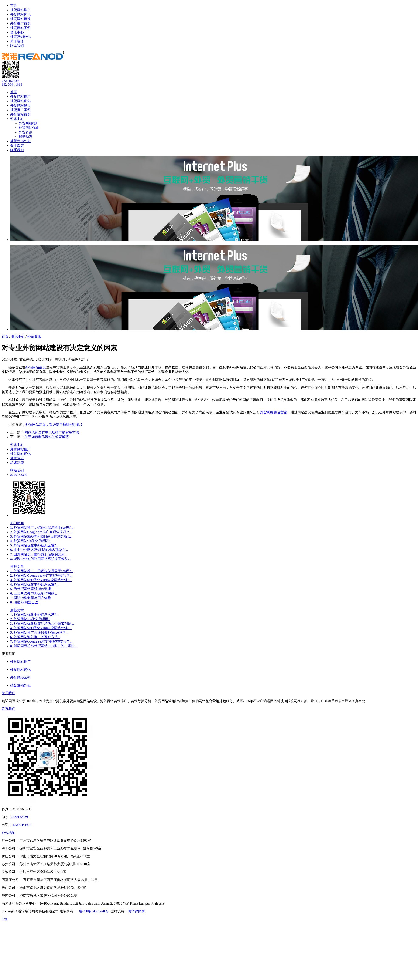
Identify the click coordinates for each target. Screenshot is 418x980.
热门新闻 (17, 523)
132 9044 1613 (12, 85)
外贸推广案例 (20, 23)
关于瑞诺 (17, 41)
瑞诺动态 (25, 137)
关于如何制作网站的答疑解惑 (47, 437)
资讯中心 (17, 32)
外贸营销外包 (20, 37)
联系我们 (17, 46)
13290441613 (22, 825)
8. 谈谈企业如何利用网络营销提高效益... (40, 559)
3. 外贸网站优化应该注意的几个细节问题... (42, 624)
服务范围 (8, 654)
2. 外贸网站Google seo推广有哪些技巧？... (41, 532)
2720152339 (10, 81)
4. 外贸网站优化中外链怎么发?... (34, 584)
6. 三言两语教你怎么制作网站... (34, 593)
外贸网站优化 (20, 14)
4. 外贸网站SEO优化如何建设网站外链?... (41, 628)
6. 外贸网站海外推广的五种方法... (35, 637)
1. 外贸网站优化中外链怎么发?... (34, 615)
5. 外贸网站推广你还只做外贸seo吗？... (39, 632)
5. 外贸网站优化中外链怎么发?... (34, 545)
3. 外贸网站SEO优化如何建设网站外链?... (41, 536)
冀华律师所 (136, 911)
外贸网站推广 (20, 10)
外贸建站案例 (20, 28)
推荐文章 (17, 567)
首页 (14, 5)
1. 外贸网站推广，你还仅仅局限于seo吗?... (42, 527)
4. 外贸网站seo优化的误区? (30, 541)
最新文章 (17, 610)
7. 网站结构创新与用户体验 (31, 598)
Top (4, 919)
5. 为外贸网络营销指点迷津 (31, 589)
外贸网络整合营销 (274, 412)
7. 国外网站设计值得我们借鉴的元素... (39, 554)
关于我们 (8, 693)
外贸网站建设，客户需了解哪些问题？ (54, 425)
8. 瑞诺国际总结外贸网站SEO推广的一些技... (44, 646)
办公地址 (8, 833)
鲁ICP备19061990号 (94, 911)
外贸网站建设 (20, 19)
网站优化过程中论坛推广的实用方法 (52, 432)
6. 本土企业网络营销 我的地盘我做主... (39, 550)
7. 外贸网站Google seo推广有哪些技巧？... (41, 641)
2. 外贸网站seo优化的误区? (30, 619)
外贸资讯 (25, 132)
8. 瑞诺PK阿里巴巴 (24, 602)
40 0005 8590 (22, 809)
